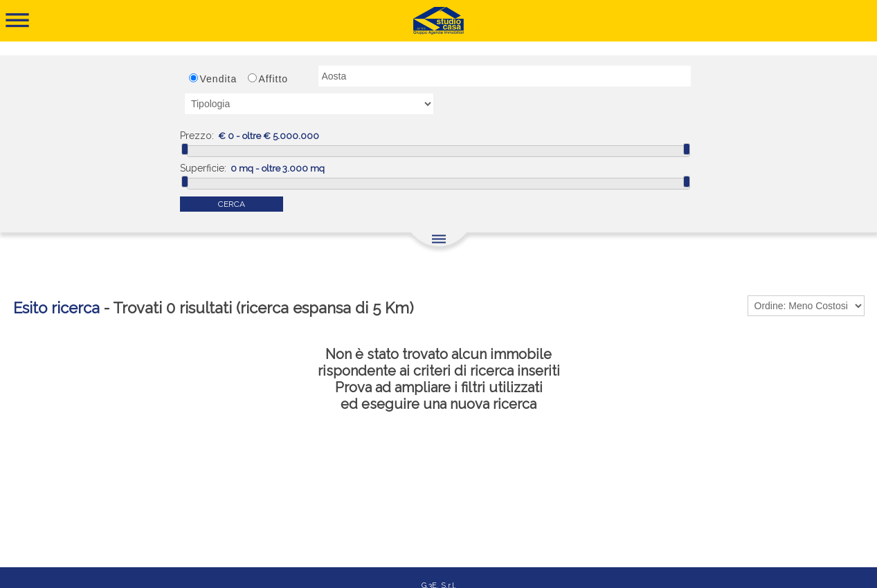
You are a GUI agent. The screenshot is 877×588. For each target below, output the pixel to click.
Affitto (274, 79)
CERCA (232, 204)
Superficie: (203, 168)
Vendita (219, 79)
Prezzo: (197, 136)
